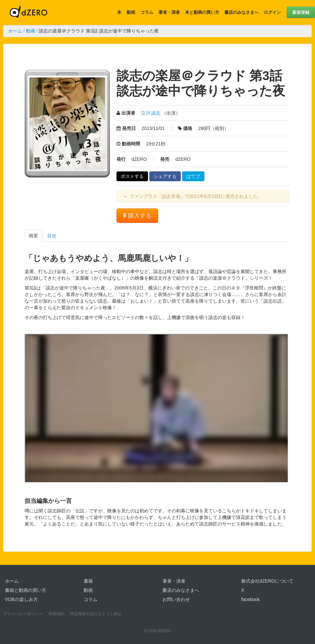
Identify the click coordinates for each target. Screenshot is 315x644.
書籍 (88, 581)
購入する (137, 216)
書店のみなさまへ (241, 12)
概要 (33, 236)
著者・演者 (169, 12)
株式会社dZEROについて (267, 581)
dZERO (29, 12)
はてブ (193, 176)
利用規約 (56, 614)
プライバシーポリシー (23, 614)
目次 (52, 236)
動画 (131, 12)
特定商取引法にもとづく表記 (96, 614)
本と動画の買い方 (202, 12)
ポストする (132, 176)
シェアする (165, 176)
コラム (147, 12)
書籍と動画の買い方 (26, 590)
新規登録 (301, 12)
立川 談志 (151, 113)
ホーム (15, 31)
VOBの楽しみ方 (21, 599)
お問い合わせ (176, 599)
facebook (251, 599)
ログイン (272, 12)
